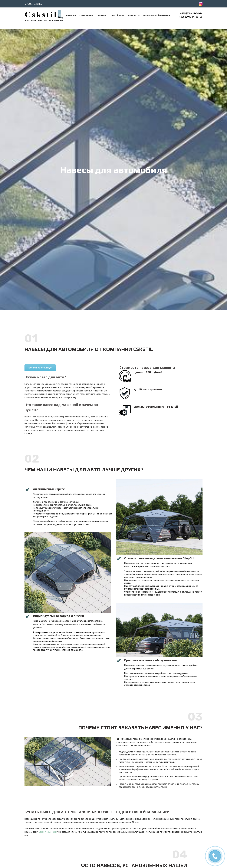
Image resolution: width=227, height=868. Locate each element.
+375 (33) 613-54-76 (191, 14)
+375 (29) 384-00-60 (191, 17)
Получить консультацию (40, 368)
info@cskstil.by (33, 4)
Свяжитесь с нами (48, 832)
